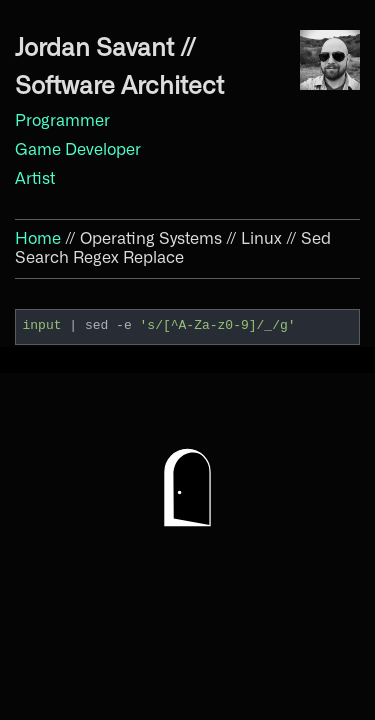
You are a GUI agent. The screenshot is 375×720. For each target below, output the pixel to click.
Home (38, 239)
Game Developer (78, 150)
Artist (35, 179)
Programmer (62, 121)
